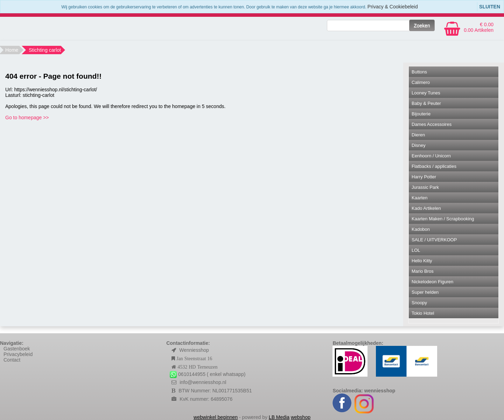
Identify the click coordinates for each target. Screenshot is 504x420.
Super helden (425, 292)
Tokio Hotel (423, 313)
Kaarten (420, 198)
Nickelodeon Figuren (432, 282)
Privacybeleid (18, 354)
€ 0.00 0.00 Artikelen (479, 27)
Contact (12, 360)
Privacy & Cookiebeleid (393, 7)
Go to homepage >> (27, 118)
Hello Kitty (422, 261)
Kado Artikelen (426, 208)
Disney (419, 145)
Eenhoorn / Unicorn (431, 156)
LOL (416, 250)
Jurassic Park (425, 187)
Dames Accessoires (432, 124)
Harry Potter (424, 177)
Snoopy (419, 303)
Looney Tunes (426, 93)
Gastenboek (17, 349)
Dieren (418, 135)
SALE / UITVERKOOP (434, 240)
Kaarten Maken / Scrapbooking (443, 219)
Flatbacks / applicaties (434, 166)
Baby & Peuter (426, 103)
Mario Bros (423, 271)
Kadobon (421, 229)
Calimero (421, 82)
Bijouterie (421, 114)
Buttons (419, 72)
